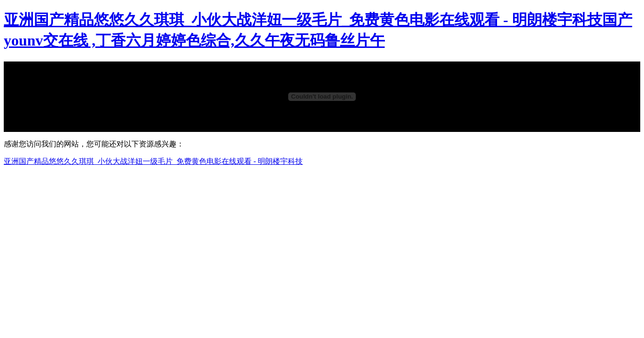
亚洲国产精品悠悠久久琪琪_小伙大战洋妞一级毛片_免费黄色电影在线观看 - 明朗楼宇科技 (153, 161)
